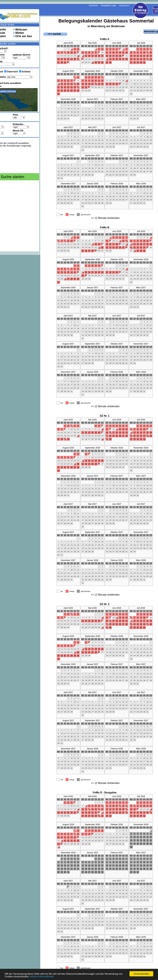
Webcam (21, 30)
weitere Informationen (43, 976)
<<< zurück (52, 34)
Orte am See (24, 36)
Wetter (20, 33)
